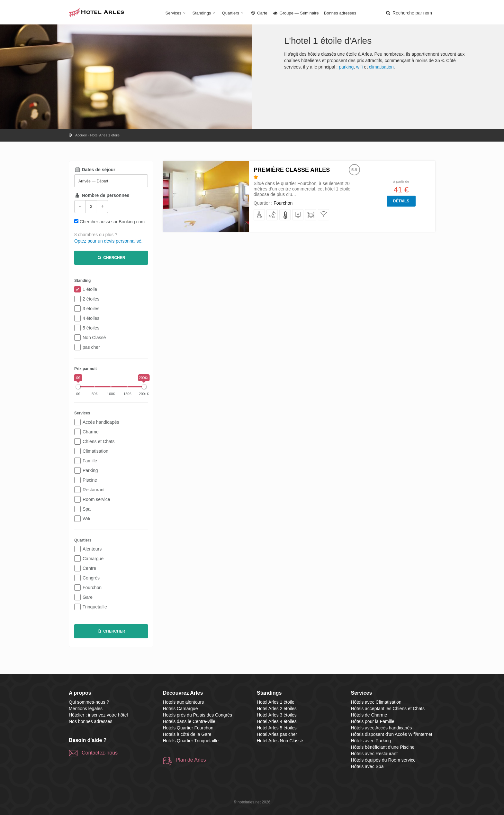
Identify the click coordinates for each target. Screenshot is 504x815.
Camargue (93, 559)
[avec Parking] (298, 215)
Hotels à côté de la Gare (187, 734)
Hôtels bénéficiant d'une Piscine (383, 747)
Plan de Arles (191, 760)
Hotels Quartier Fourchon (188, 728)
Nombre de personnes (102, 195)
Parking (90, 470)
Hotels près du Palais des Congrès (198, 715)
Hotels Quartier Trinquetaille (191, 741)
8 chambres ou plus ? (96, 235)
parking (346, 67)
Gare (88, 597)
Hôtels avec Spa (367, 766)
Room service (96, 499)
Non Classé (94, 338)
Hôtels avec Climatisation (376, 702)
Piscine (90, 480)
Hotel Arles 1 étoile (276, 702)
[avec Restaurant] (311, 215)
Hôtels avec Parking (371, 741)
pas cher (91, 347)
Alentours (92, 549)
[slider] (78, 387)
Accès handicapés (101, 422)
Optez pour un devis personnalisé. (108, 241)
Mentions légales (86, 708)
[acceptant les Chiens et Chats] (272, 215)
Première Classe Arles (292, 170)
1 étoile (90, 289)
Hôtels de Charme (369, 715)
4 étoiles (91, 318)
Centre (89, 568)
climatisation (381, 67)
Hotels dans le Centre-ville (189, 721)
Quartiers (234, 13)
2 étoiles (91, 299)
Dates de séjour (95, 170)
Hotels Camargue (180, 708)
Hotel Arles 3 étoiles (277, 715)
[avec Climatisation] (285, 215)
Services (176, 13)
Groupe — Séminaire (296, 13)
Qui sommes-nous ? (89, 702)
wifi (359, 67)
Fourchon (92, 588)
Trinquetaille (95, 607)
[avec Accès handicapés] (260, 215)
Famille (90, 461)
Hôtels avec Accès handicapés (382, 728)
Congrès (91, 578)
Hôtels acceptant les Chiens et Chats (388, 708)
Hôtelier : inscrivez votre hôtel (98, 715)
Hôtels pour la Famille (373, 721)
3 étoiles (91, 309)
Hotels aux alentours (184, 702)
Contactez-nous (100, 753)
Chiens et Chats (99, 441)
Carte (259, 13)
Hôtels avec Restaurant (374, 754)
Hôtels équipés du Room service (383, 760)
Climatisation (95, 451)
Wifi (86, 519)
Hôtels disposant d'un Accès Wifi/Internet (392, 734)
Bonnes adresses (340, 13)
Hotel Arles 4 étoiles (277, 721)
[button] (409, 13)
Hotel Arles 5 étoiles (277, 728)
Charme (91, 432)
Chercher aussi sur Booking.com (112, 222)
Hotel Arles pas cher (277, 734)
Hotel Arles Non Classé (280, 741)
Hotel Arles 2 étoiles (277, 708)
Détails (401, 201)
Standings (205, 13)
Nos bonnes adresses (90, 721)
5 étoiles (91, 328)
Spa (87, 509)
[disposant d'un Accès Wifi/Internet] (324, 215)
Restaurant (94, 490)
